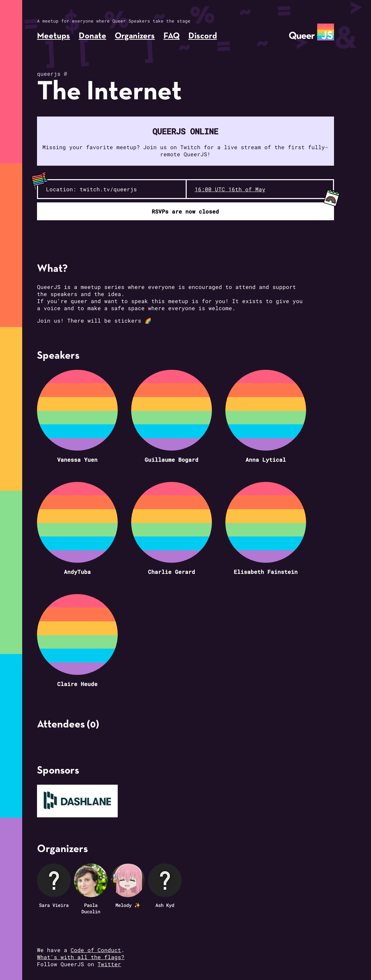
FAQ (172, 36)
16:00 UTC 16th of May (230, 189)
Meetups (53, 36)
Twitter (109, 964)
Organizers (135, 36)
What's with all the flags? (81, 957)
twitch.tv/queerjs (108, 189)
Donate (92, 36)
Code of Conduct (96, 950)
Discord (203, 36)
